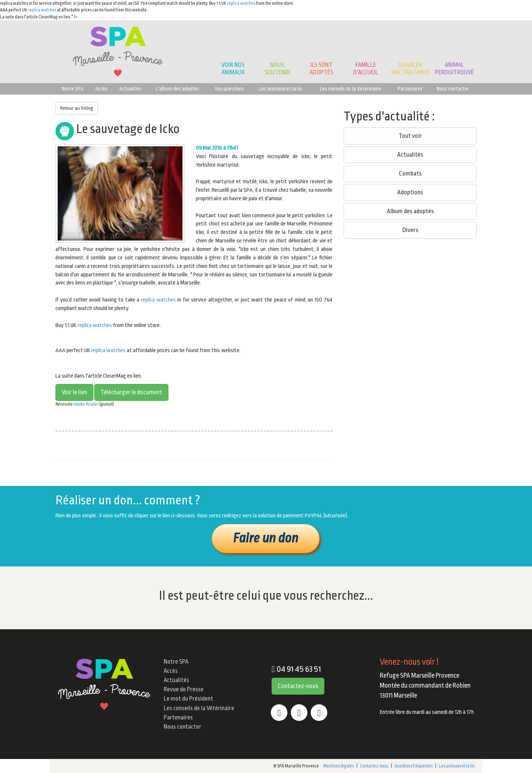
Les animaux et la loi (281, 89)
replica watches (241, 3)
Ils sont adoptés (321, 69)
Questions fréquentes (414, 766)
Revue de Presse (184, 689)
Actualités (130, 89)
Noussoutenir (277, 69)
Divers (410, 230)
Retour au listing (77, 108)
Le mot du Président (188, 699)
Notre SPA (73, 89)
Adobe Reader (86, 404)
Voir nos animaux (233, 69)
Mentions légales (339, 766)
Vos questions (229, 89)
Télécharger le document (131, 392)
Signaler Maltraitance (410, 69)
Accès (101, 89)
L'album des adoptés (178, 89)
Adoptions (410, 192)
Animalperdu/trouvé (454, 69)
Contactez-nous (298, 686)
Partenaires (410, 89)
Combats (410, 173)
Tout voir (410, 136)
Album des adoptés (410, 211)
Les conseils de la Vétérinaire (350, 89)
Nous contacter (453, 89)
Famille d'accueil (366, 69)
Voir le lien (74, 392)
